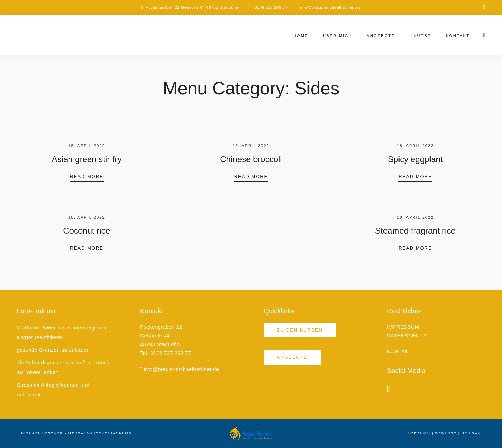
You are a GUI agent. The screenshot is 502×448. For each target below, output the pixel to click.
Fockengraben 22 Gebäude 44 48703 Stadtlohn (192, 7)
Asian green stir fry (87, 159)
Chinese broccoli (251, 159)
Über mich (337, 36)
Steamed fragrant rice (415, 231)
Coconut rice (87, 231)
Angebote (381, 36)
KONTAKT (399, 351)
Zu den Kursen (300, 330)
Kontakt (458, 36)
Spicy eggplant (415, 159)
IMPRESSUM (403, 327)
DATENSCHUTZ (407, 336)
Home (301, 36)
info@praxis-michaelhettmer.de (331, 7)
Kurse (423, 36)
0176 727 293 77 (271, 7)
